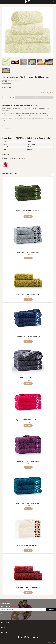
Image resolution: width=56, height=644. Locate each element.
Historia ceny (6, 87)
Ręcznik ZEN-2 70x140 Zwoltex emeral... (28, 504)
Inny (9, 84)
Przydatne (28, 627)
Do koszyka (28, 216)
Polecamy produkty (10, 174)
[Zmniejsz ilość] (10, 98)
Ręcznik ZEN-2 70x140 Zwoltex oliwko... (28, 294)
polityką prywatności (30, 614)
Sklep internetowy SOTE (51, 642)
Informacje (28, 622)
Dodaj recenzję (21, 158)
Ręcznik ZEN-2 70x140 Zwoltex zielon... (28, 211)
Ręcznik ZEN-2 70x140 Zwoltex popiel (28, 253)
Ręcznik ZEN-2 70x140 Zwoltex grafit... (28, 378)
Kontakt (4, 632)
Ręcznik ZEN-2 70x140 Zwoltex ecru (28, 545)
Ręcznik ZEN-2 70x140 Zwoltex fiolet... (28, 462)
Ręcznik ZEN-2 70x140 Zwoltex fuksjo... (28, 420)
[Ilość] (7, 98)
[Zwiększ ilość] (4, 98)
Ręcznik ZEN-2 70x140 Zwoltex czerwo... (28, 587)
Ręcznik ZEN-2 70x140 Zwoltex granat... (28, 336)
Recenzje (6, 154)
